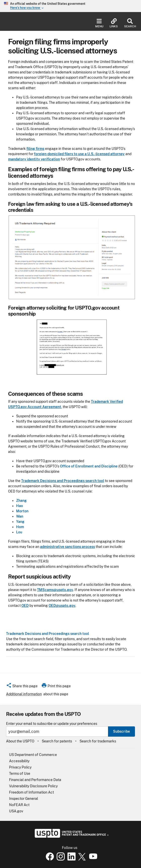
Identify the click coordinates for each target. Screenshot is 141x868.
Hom (20, 527)
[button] (22, 687)
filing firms (35, 149)
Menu (99, 23)
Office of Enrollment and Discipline (89, 466)
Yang (20, 522)
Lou (19, 532)
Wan (20, 516)
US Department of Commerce (33, 755)
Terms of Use (20, 774)
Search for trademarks (98, 741)
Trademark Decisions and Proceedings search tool (47, 634)
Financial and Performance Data (35, 780)
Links (114, 23)
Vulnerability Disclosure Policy (33, 786)
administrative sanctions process (67, 547)
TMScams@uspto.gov (55, 590)
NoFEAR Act (19, 805)
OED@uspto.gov (62, 606)
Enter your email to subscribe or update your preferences (52, 724)
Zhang (21, 501)
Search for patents (57, 741)
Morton (22, 511)
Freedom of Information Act (31, 792)
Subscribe (121, 731)
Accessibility (19, 761)
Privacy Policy (20, 767)
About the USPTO (20, 741)
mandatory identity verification (34, 159)
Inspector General (24, 799)
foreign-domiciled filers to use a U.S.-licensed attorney (79, 154)
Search (130, 23)
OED (25, 606)
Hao (20, 506)
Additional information (24, 694)
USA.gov (16, 811)
